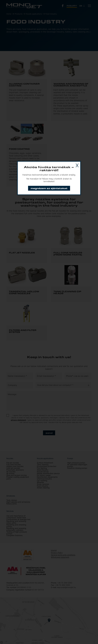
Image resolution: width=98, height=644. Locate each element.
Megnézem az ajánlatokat (49, 188)
